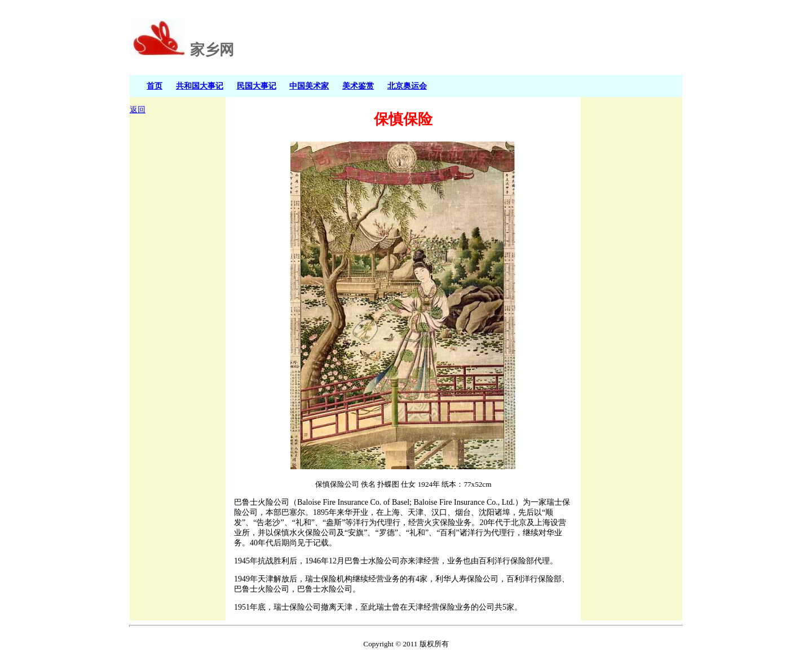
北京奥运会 (407, 86)
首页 (155, 86)
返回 (138, 110)
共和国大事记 (200, 86)
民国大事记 (257, 86)
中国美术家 (309, 86)
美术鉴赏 (358, 86)
